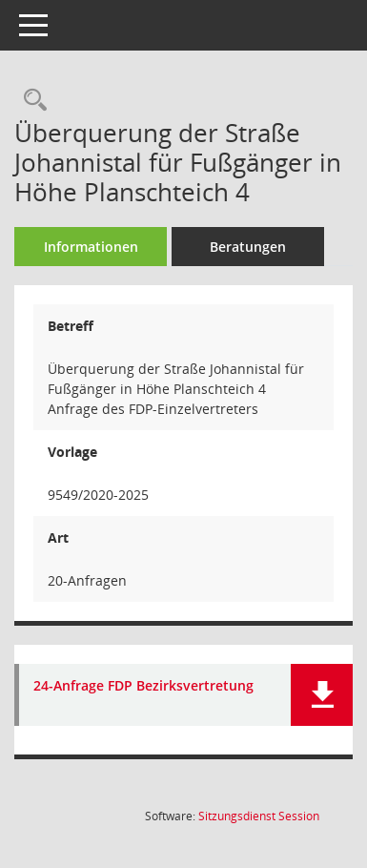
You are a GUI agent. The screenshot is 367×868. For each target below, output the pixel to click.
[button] (322, 695)
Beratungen (248, 247)
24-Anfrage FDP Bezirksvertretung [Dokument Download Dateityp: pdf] (143, 686)
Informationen (91, 247)
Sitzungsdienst (259, 816)
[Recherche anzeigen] (31, 101)
